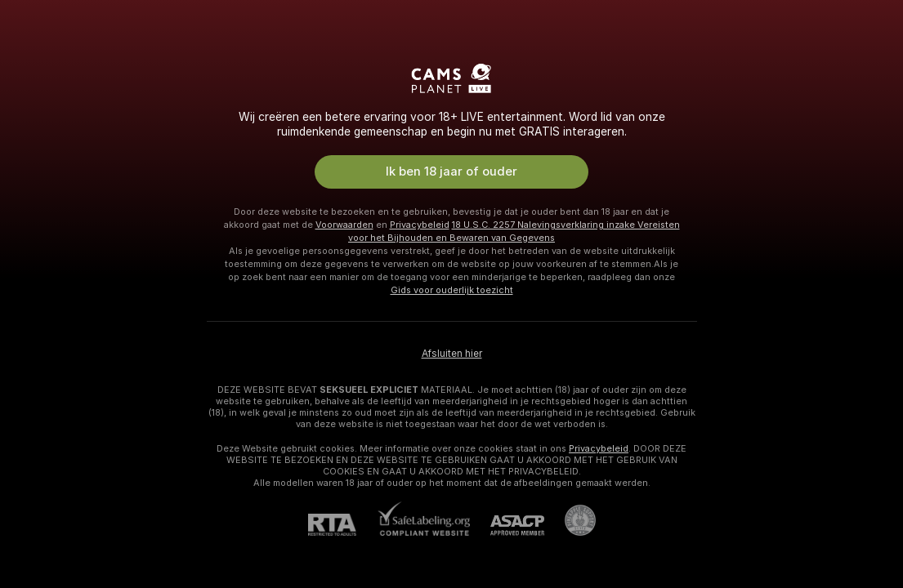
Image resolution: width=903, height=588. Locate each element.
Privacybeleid (420, 225)
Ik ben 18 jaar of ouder (451, 171)
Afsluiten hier (452, 354)
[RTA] (342, 525)
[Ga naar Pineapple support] (570, 520)
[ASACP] (507, 526)
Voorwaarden (344, 225)
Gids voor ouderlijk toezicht (452, 290)
